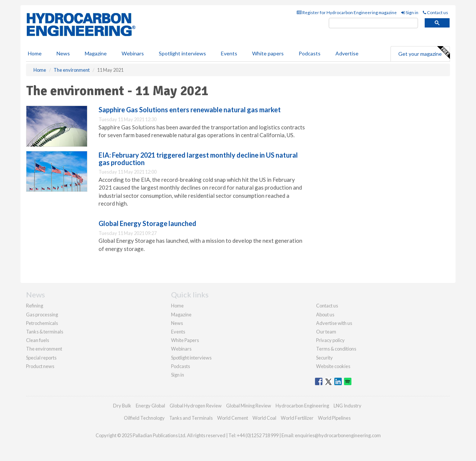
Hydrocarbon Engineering (302, 406)
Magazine (96, 53)
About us (325, 315)
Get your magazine (424, 53)
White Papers (185, 340)
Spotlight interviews (182, 53)
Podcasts (310, 53)
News (177, 323)
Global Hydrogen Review (196, 406)
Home (35, 53)
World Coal (264, 418)
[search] (373, 23)
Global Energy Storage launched (147, 223)
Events (229, 53)
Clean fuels (38, 340)
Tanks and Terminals (191, 418)
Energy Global (150, 406)
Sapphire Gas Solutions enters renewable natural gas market (190, 110)
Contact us (435, 12)
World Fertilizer (297, 418)
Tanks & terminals (45, 332)
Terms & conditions (336, 349)
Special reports (41, 358)
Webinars (133, 53)
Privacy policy (330, 340)
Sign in (410, 12)
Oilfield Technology (144, 418)
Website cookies (333, 366)
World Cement (233, 418)
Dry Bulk (122, 406)
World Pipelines (334, 418)
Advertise (347, 53)
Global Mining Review (249, 406)
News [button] (63, 53)
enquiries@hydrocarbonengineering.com (338, 435)
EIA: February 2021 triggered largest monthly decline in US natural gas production (198, 159)
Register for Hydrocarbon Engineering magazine (347, 12)
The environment (44, 349)
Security (324, 358)
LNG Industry (348, 406)
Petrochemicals (42, 323)
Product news (40, 366)
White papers (268, 53)
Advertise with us (334, 323)
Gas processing (42, 315)
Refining (35, 306)
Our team (326, 332)
